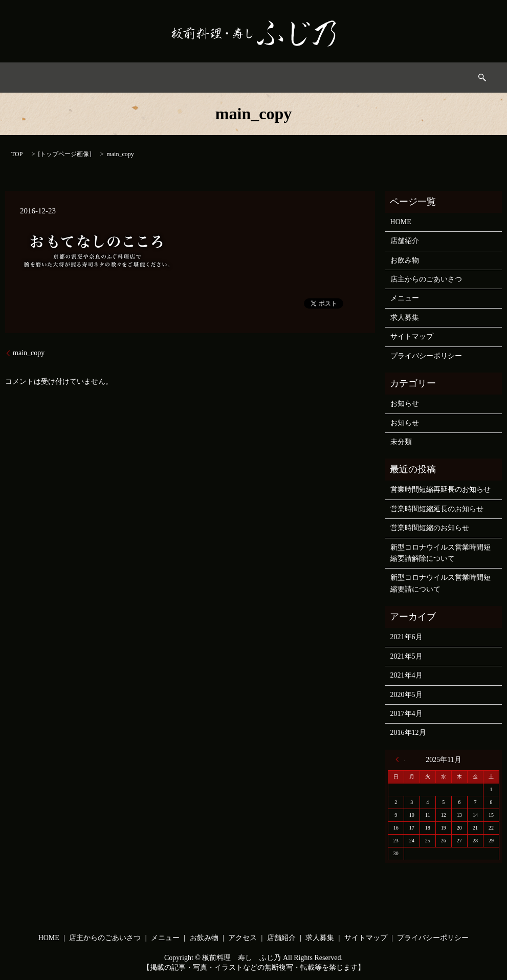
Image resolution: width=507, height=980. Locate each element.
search (432, 78)
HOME (78, 78)
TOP (17, 154)
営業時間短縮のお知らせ (430, 528)
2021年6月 (406, 637)
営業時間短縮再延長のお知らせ (440, 489)
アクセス (301, 78)
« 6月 (400, 759)
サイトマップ (412, 336)
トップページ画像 (64, 154)
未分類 (401, 442)
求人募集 (392, 78)
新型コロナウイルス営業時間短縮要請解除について (440, 553)
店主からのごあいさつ (142, 78)
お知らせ (405, 404)
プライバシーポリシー (426, 356)
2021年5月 (406, 656)
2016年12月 (408, 733)
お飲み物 (255, 78)
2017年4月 (406, 714)
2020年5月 (406, 695)
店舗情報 (347, 78)
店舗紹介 (405, 241)
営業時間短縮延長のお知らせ (437, 509)
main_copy (29, 353)
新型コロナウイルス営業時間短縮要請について (440, 583)
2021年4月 (406, 675)
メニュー (209, 78)
